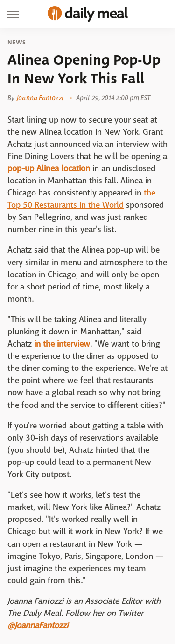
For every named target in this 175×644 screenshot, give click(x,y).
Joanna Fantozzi (40, 98)
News (17, 43)
